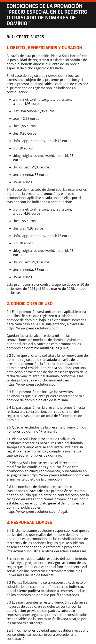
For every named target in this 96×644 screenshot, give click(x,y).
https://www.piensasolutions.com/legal (37, 511)
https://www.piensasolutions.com (33, 328)
